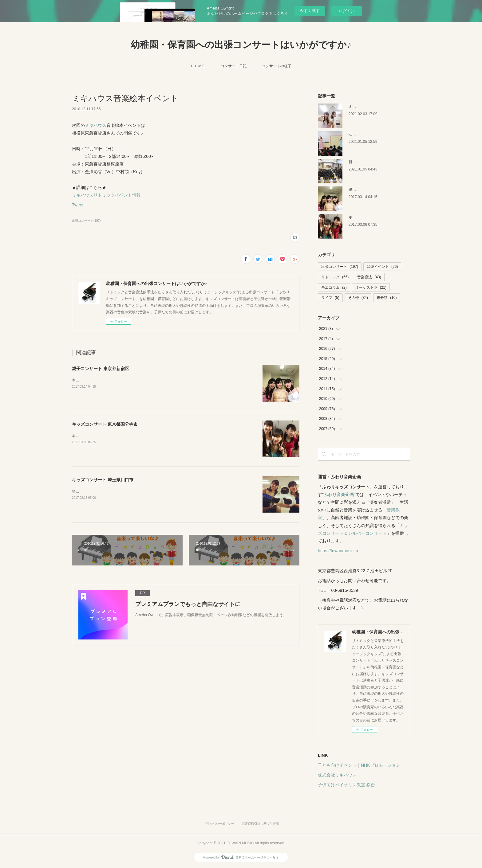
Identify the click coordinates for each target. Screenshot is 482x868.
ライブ (330, 298)
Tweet (78, 205)
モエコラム (334, 287)
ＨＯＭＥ (198, 66)
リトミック (335, 277)
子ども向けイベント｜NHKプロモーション (359, 765)
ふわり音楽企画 (339, 495)
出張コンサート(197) (86, 221)
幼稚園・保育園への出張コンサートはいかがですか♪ (241, 45)
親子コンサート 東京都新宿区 (101, 369)
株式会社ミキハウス (337, 775)
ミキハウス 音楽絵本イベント (373, 107)
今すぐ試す (310, 11)
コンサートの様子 (277, 66)
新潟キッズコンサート (367, 162)
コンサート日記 (234, 66)
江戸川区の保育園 (363, 134)
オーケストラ (371, 287)
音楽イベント (382, 267)
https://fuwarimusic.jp (338, 551)
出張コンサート (340, 267)
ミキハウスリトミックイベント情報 (106, 195)
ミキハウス (96, 125)
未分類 (387, 298)
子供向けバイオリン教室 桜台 (346, 785)
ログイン (347, 11)
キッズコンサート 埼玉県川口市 (103, 480)
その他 (358, 298)
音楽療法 (369, 277)
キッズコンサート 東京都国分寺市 (105, 424)
